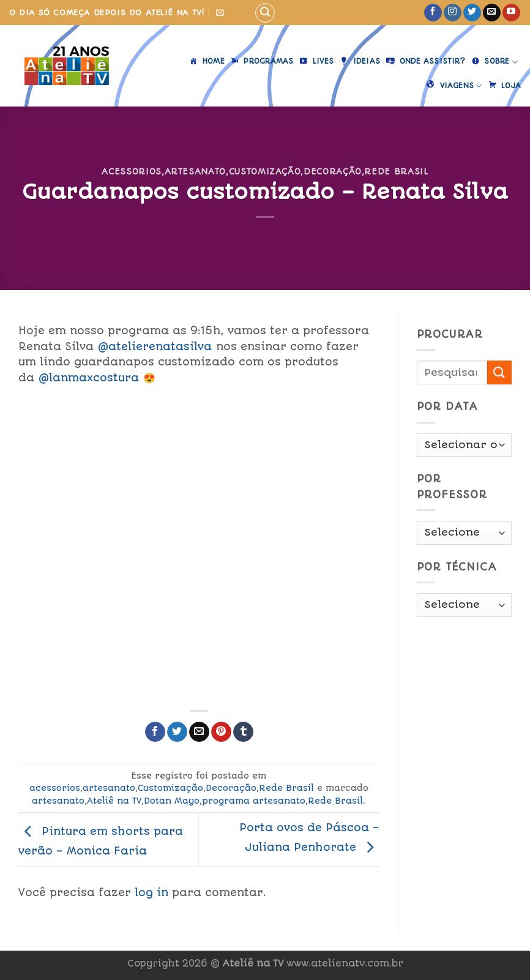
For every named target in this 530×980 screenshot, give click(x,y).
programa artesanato (254, 801)
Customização (265, 171)
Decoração (333, 171)
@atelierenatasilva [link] (155, 346)
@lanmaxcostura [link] (89, 378)
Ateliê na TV (114, 801)
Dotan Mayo (172, 801)
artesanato (195, 171)
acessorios (131, 171)
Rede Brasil (396, 171)
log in (151, 892)
